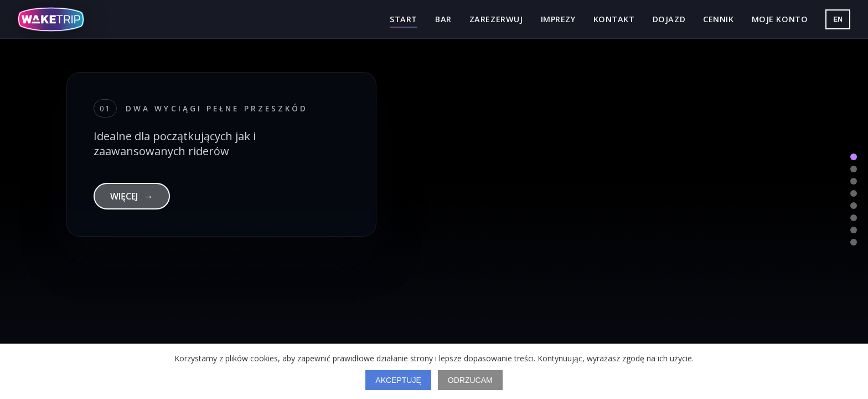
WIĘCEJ (132, 196)
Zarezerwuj (496, 19)
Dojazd (669, 19)
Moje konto (780, 19)
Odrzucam (470, 380)
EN (838, 19)
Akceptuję (398, 380)
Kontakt (614, 19)
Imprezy (558, 19)
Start (404, 19)
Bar (443, 19)
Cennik (718, 19)
